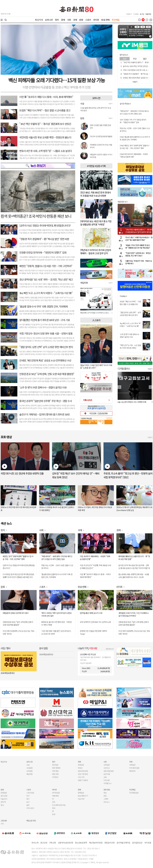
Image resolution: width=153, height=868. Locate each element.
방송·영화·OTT (83, 796)
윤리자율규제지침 (123, 843)
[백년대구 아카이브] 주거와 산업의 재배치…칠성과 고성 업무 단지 (96, 252)
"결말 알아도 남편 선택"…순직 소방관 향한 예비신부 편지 (130, 314)
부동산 (80, 768)
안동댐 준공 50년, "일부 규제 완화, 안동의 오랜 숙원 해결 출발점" (18, 623)
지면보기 (129, 14)
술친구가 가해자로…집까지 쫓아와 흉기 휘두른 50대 (44, 414)
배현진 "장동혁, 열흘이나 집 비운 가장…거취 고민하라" (46, 266)
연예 (79, 790)
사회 (69, 20)
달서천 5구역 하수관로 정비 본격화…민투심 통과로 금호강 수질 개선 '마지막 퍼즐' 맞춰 (134, 567)
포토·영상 (107, 790)
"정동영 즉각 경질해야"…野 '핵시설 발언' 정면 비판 (44, 239)
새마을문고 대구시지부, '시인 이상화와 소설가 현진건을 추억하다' (134, 614)
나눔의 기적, (87, 648)
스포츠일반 (30, 793)
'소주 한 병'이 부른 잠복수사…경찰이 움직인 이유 (43, 387)
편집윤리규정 (110, 843)
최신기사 (39, 20)
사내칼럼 (29, 768)
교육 (105, 777)
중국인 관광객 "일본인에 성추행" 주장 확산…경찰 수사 (46, 401)
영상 (105, 793)
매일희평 (29, 774)
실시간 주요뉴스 (125, 104)
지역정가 (55, 777)
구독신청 (52, 843)
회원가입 (148, 14)
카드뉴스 (107, 802)
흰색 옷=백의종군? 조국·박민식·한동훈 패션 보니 (36, 216)
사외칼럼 (29, 771)
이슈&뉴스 (123, 296)
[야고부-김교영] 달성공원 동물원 (101, 136)
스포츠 (88, 20)
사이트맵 (148, 843)
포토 (105, 796)
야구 (28, 796)
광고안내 (44, 843)
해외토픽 (132, 771)
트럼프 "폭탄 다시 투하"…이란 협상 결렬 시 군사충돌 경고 (130, 303)
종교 (2, 805)
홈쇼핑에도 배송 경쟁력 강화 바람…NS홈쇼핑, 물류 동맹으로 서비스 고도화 (134, 576)
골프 (28, 805)
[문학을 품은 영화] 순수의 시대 (91, 613)
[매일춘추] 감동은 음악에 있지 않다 (16, 613)
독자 (54, 808)
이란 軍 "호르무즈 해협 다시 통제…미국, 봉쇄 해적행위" (46, 97)
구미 (2, 824)
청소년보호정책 (81, 843)
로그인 (142, 14)
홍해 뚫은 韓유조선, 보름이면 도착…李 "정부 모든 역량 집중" (134, 558)
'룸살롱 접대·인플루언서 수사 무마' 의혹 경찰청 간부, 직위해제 (57, 576)
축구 (28, 799)
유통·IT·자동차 (83, 780)
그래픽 (106, 799)
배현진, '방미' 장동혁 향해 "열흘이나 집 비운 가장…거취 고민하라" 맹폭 (18, 558)
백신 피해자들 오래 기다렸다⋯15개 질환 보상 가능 (57, 80)
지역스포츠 (30, 808)
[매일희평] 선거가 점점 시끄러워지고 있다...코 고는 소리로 (96, 313)
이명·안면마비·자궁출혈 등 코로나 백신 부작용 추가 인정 (57, 87)
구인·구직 (81, 777)
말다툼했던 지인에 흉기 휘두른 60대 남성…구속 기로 (45, 320)
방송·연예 (105, 20)
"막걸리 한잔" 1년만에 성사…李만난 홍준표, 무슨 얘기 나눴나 (138, 254)
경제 (63, 20)
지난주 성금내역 (86, 663)
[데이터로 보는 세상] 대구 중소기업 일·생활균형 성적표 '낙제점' (96, 223)
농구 (28, 802)
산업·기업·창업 (83, 774)
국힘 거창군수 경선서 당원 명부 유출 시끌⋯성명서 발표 (46, 333)
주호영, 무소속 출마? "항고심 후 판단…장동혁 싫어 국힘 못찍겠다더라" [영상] (128, 475)
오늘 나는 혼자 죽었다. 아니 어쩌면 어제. (132, 402)
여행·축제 (55, 796)
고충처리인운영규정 (65, 843)
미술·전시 (4, 799)
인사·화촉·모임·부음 (59, 805)
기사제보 (136, 14)
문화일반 (4, 793)
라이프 (96, 20)
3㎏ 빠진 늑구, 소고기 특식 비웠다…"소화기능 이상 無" (46, 293)
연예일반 (81, 793)
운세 (54, 814)
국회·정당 (55, 771)
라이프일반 (56, 793)
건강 (54, 802)
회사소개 (35, 843)
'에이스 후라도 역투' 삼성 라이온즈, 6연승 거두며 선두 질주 (56, 614)
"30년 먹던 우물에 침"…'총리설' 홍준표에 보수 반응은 (45, 124)
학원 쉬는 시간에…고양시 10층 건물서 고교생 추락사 (57, 567)
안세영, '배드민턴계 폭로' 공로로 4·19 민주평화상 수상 (45, 360)
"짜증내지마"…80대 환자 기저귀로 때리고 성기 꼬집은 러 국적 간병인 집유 (134, 112)
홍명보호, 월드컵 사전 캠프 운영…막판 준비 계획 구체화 (57, 623)
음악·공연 (4, 796)
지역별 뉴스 (108, 783)
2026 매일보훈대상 (8, 673)
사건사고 (107, 768)
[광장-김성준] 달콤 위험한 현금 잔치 (100, 127)
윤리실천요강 (137, 843)
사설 (28, 765)
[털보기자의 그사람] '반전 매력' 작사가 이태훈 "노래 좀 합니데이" (96, 366)
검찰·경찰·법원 (109, 771)
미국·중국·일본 (134, 768)
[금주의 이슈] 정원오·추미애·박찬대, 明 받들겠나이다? (45, 225)
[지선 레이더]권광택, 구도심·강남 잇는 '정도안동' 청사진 (19, 632)
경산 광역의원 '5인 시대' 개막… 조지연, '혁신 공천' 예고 (46, 279)
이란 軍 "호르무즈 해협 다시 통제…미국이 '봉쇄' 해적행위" (95, 576)
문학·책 (3, 802)
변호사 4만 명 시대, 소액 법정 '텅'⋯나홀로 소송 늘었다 (46, 151)
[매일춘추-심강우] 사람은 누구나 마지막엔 (101, 156)
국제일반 (132, 765)
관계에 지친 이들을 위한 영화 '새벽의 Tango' (93, 632)
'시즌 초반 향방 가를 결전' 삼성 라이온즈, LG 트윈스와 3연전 (56, 632)
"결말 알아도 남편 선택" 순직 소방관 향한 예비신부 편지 (46, 347)
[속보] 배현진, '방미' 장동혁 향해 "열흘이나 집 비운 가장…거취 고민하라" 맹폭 (134, 147)
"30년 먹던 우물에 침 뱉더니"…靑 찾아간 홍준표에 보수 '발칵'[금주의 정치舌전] (139, 231)
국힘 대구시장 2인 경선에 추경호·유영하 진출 (22, 473)
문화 (81, 20)
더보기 (110, 104)
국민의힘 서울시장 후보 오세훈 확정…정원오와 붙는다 (45, 137)
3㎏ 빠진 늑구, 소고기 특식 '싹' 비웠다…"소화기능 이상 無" (130, 325)
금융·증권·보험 (83, 771)
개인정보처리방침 (96, 843)
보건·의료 (107, 774)
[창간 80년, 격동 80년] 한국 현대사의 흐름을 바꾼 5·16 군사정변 (96, 194)
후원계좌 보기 (110, 649)
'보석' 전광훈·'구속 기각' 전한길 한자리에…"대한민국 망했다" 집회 (133, 121)
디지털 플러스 (124, 369)
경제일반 (81, 765)
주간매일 (116, 20)
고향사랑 (4, 821)
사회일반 (107, 765)
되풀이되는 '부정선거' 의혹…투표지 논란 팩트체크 (139, 262)
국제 (75, 20)
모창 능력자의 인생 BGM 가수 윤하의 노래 (95, 622)
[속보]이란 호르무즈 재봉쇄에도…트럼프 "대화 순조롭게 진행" (134, 155)
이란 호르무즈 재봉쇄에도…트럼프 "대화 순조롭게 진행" (95, 558)
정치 (57, 20)
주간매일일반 (134, 793)
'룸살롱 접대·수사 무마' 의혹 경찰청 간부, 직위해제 (43, 306)
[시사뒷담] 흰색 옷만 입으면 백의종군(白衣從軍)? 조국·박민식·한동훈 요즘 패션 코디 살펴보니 (18, 576)
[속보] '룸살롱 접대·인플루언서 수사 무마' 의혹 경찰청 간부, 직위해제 (135, 138)
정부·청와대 (56, 768)
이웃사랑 (107, 780)
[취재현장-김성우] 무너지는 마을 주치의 (101, 146)
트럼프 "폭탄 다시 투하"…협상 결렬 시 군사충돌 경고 (45, 110)
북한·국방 (55, 774)
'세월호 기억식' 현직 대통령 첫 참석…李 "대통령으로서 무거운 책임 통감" (138, 246)
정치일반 (55, 765)
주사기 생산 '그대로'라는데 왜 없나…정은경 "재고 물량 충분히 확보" (139, 239)
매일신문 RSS (31, 821)
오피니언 (49, 20)
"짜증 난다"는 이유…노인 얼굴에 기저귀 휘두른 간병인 (130, 347)
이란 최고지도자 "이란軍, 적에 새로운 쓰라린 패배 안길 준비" (95, 567)
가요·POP (81, 799)
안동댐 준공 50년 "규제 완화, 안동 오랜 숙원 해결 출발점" (47, 374)
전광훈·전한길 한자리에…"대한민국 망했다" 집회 (43, 252)
